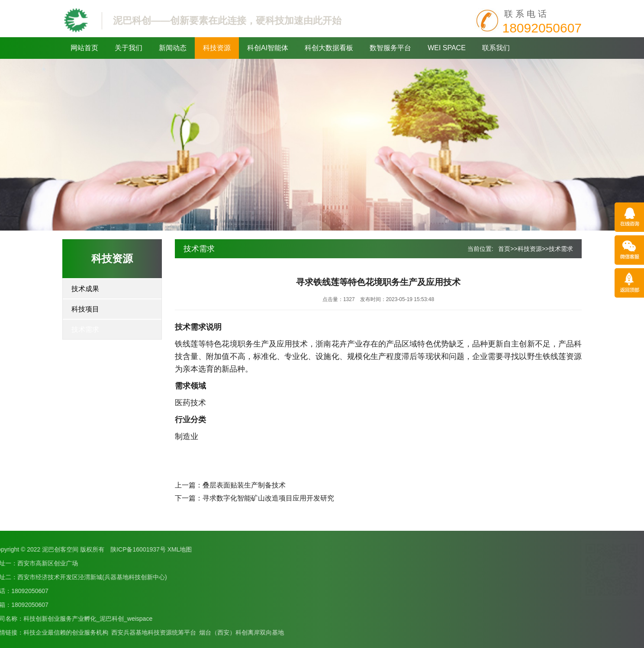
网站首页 (84, 48)
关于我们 (129, 48)
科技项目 (85, 309)
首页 (504, 249)
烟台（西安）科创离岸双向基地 (113, 632)
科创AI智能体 (268, 48)
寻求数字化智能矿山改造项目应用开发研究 (268, 498)
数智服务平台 (390, 48)
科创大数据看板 (329, 48)
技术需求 (85, 329)
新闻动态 (173, 48)
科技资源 (217, 48)
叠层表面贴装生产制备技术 (244, 485)
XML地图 (51, 549)
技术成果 (85, 289)
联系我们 (496, 48)
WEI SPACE (447, 48)
